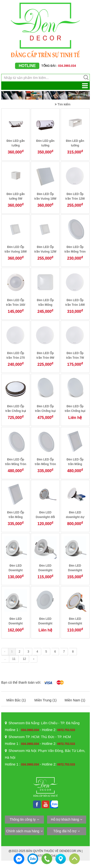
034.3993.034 (30, 730)
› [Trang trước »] (34, 659)
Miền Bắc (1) (16, 700)
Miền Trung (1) (45, 700)
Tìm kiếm (63, 104)
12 (24, 659)
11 (14, 659)
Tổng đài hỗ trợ (65, 831)
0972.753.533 (66, 730)
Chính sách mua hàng (23, 831)
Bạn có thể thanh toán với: (21, 682)
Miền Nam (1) (75, 700)
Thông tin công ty (23, 819)
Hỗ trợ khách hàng (65, 819)
